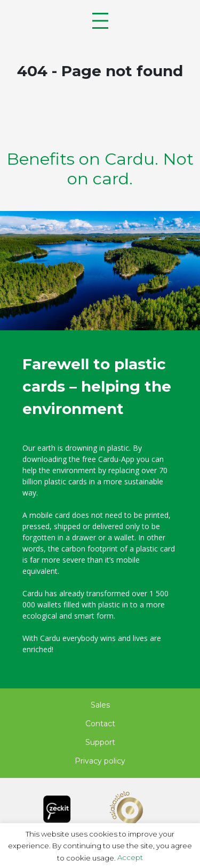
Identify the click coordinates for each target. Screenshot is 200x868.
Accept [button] (130, 857)
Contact (100, 724)
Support (100, 742)
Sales (100, 705)
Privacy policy (100, 761)
